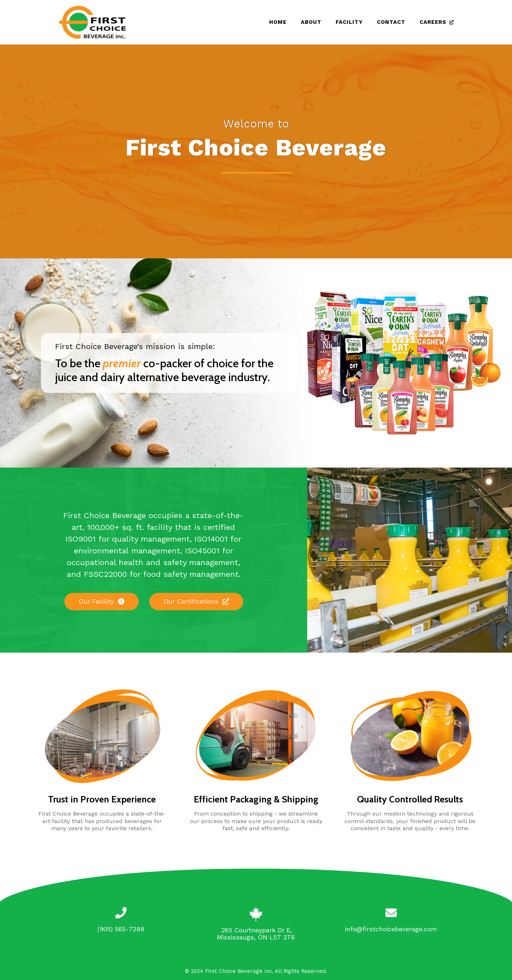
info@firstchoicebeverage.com (391, 929)
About (311, 22)
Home (278, 22)
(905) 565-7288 (121, 929)
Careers (433, 22)
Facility (349, 22)
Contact (391, 22)
